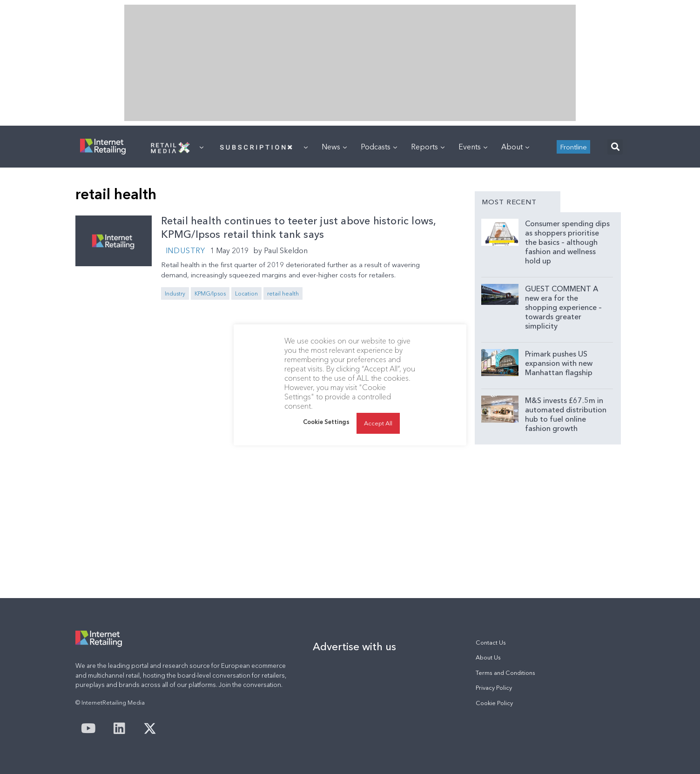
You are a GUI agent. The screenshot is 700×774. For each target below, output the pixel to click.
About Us (488, 657)
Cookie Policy (494, 703)
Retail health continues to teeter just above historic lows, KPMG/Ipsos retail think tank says (299, 228)
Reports (428, 147)
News (334, 147)
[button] (615, 147)
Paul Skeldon (286, 250)
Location (246, 293)
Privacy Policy (494, 688)
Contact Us (491, 643)
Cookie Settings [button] (326, 422)
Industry (185, 250)
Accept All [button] (378, 423)
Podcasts (379, 147)
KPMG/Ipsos (210, 293)
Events (473, 147)
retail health (283, 293)
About (515, 147)
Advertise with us (354, 646)
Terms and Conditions (505, 673)
